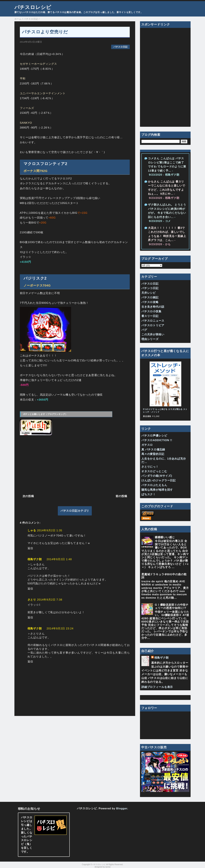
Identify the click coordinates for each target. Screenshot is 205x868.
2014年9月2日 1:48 (59, 559)
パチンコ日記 (150, 288)
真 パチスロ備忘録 (153, 450)
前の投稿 (121, 496)
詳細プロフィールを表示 (157, 687)
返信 (30, 548)
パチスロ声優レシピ (154, 436)
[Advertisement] (75, 464)
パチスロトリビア (153, 325)
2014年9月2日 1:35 (50, 530)
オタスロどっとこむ (154, 471)
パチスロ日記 (121, 47)
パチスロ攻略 (150, 302)
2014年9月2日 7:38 (50, 600)
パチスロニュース (153, 321)
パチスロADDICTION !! (157, 440)
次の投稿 (28, 496)
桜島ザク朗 (35, 559)
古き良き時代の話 (153, 307)
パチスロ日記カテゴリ (75, 511)
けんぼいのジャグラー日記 (159, 480)
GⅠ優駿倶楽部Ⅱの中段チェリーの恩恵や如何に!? (172, 606)
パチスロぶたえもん (154, 485)
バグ (144, 330)
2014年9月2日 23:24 (60, 629)
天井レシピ (149, 293)
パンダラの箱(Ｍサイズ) (157, 476)
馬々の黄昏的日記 (153, 454)
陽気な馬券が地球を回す (157, 490)
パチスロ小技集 (151, 311)
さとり (32, 600)
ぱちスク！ (149, 494)
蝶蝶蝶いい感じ (165, 537)
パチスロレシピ (33, 7)
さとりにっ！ (150, 467)
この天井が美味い (153, 334)
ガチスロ (147, 445)
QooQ (108, 867)
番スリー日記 (150, 316)
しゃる (32, 530)
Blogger (122, 808)
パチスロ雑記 (150, 297)
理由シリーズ (150, 339)
